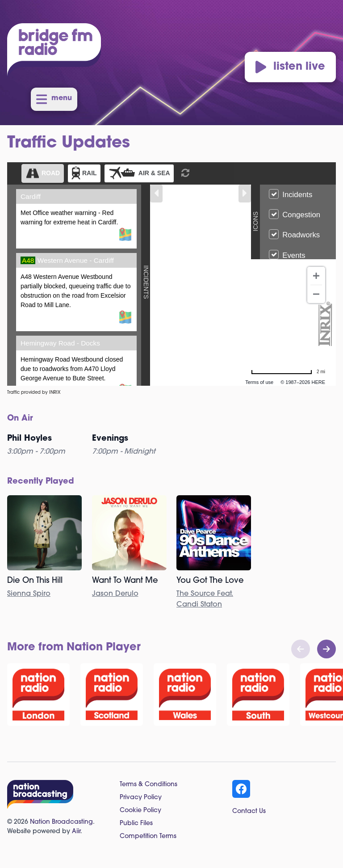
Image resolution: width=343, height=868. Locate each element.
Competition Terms (148, 836)
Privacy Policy (141, 798)
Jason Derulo (115, 594)
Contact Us (249, 811)
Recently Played (41, 482)
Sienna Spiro (29, 594)
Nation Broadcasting (61, 822)
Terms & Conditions (148, 785)
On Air (20, 419)
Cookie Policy (140, 811)
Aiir (76, 832)
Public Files (136, 824)
